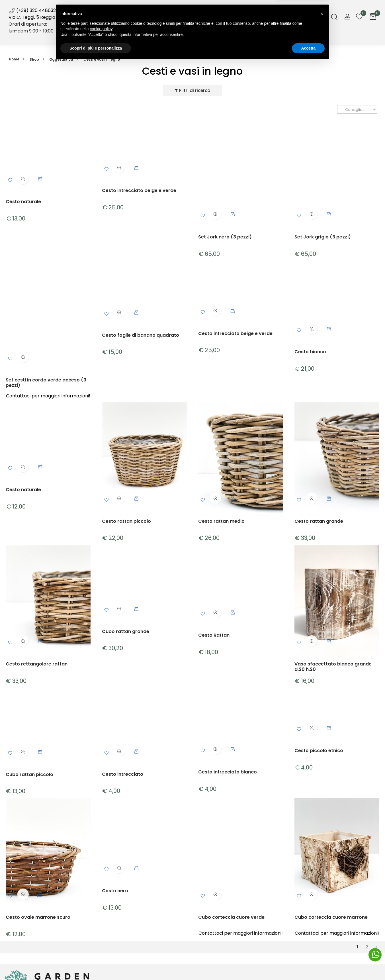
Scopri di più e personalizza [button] (96, 964)
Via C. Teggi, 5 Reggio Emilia (39, 17)
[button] (322, 930)
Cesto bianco (310, 352)
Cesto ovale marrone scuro (38, 917)
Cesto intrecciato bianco (228, 772)
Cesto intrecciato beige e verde (139, 191)
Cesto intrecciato (123, 774)
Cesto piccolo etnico (319, 751)
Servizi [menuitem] (167, 37)
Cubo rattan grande (126, 631)
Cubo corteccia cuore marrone (331, 917)
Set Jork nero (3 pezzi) (225, 237)
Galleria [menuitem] (239, 37)
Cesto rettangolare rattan (37, 664)
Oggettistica (61, 59)
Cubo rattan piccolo (29, 774)
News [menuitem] (194, 39)
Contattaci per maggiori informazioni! (48, 396)
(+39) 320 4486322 (33, 10)
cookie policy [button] (101, 945)
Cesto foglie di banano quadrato (141, 335)
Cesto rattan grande (319, 521)
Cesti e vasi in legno (102, 59)
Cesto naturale (23, 202)
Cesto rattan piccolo (126, 521)
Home (14, 59)
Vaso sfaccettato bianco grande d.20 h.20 (333, 667)
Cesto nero (115, 891)
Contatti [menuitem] (269, 37)
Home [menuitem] (113, 37)
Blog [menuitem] (214, 37)
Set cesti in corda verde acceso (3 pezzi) (46, 382)
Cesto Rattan (214, 635)
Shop (138, 37)
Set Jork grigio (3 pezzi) (323, 237)
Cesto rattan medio (221, 521)
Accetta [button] (308, 964)
